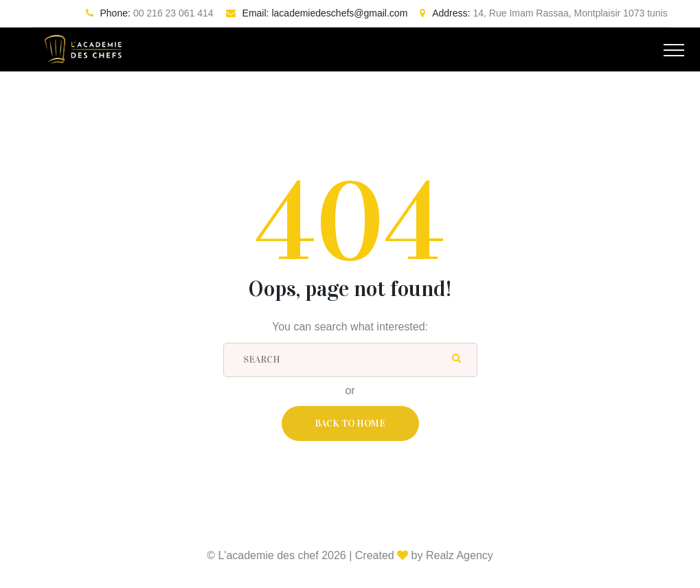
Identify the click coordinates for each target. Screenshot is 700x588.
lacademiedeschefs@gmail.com (339, 13)
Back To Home (350, 423)
